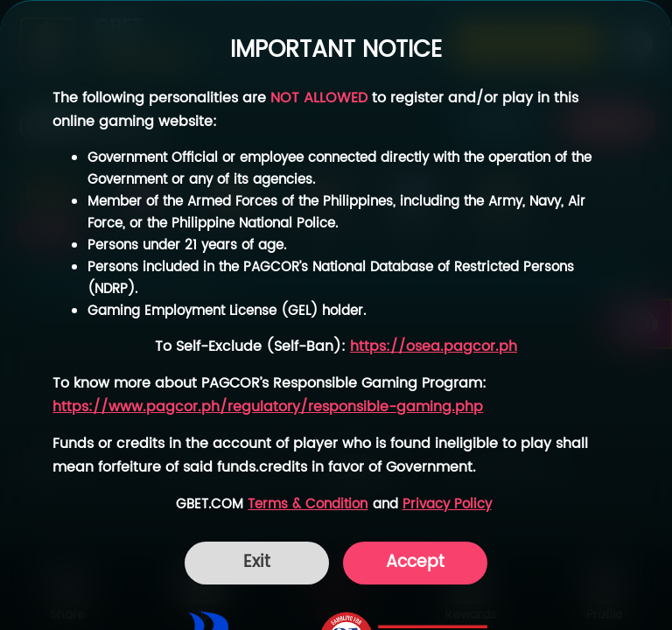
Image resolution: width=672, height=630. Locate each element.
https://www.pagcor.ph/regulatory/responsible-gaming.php (268, 407)
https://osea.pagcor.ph (434, 347)
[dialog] (336, 315)
